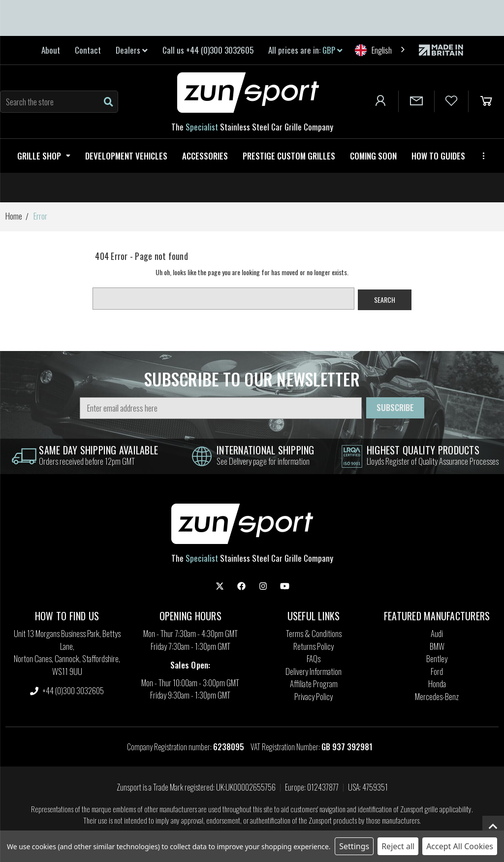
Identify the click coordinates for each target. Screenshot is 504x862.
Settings (354, 846)
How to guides (438, 156)
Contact (88, 50)
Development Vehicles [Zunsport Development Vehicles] (126, 156)
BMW (437, 646)
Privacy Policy (314, 696)
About (51, 50)
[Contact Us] (416, 101)
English (373, 50)
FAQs (314, 658)
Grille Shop (44, 156)
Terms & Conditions (314, 633)
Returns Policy (314, 646)
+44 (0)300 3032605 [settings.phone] (67, 690)
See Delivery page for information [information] (263, 461)
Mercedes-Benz (437, 696)
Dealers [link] (132, 50)
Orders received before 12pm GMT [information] (87, 461)
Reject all (398, 846)
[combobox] (381, 50)
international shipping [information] (266, 450)
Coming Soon (373, 156)
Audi (437, 633)
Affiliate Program (314, 684)
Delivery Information (314, 671)
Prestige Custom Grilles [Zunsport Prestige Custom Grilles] (289, 156)
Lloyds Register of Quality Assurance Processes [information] (433, 461)
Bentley (437, 658)
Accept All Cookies (460, 846)
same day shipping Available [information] (98, 450)
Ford (437, 671)
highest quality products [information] (423, 450)
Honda (437, 684)
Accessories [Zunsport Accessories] (205, 156)
